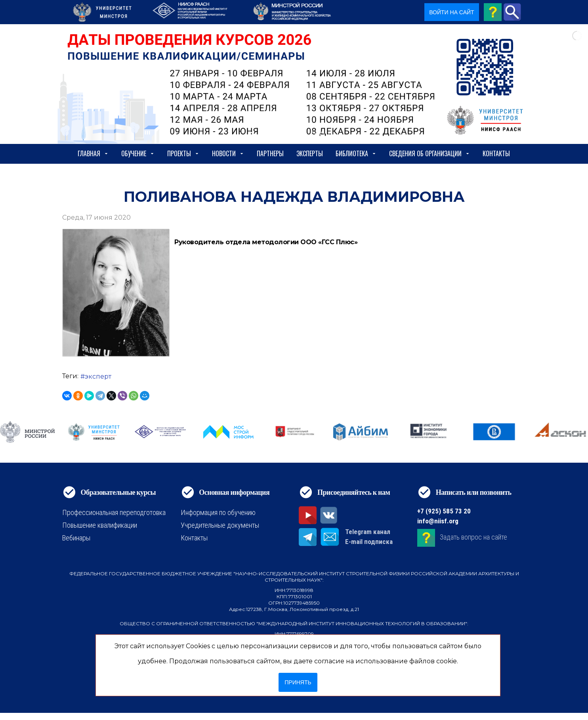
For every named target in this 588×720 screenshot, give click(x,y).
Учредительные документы (220, 525)
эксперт (98, 376)
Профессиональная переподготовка (114, 512)
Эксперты (310, 153)
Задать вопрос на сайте (473, 537)
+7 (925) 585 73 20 (444, 511)
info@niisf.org (438, 521)
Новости (228, 153)
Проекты (183, 153)
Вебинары (76, 538)
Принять (298, 682)
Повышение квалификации (100, 525)
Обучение (138, 153)
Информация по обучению (218, 512)
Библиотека (356, 153)
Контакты (496, 153)
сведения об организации (430, 153)
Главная (93, 153)
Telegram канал (368, 532)
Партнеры (270, 153)
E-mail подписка (369, 542)
